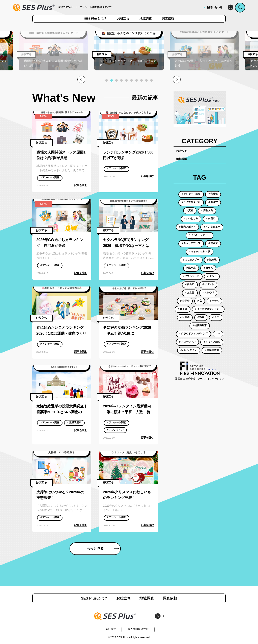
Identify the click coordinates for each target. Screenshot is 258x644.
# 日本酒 (185, 317)
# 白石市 (211, 218)
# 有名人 (208, 268)
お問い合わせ (214, 7)
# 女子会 (185, 301)
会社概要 (111, 629)
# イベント (208, 284)
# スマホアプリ (191, 260)
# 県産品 (191, 268)
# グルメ (212, 276)
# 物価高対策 (200, 325)
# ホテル (214, 301)
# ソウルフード (191, 276)
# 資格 (190, 210)
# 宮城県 (213, 194)
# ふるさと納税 (212, 342)
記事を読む (81, 185)
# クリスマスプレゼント (208, 309)
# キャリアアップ (191, 243)
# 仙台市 (190, 284)
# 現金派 (213, 243)
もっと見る (103, 549)
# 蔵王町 (183, 309)
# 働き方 (213, 202)
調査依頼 (168, 19)
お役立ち (123, 19)
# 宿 (200, 301)
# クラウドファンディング (193, 334)
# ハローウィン (187, 342)
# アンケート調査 (50, 177)
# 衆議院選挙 (74, 422)
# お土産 (190, 293)
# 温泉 (201, 317)
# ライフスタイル (191, 202)
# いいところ (191, 218)
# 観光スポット (187, 227)
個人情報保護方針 (138, 629)
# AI (218, 334)
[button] (107, 80)
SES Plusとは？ (95, 19)
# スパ (216, 317)
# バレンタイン (115, 430)
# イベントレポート (200, 235)
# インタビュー (212, 227)
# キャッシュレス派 (200, 251)
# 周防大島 (207, 210)
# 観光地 (212, 260)
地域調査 (146, 19)
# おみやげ (208, 293)
